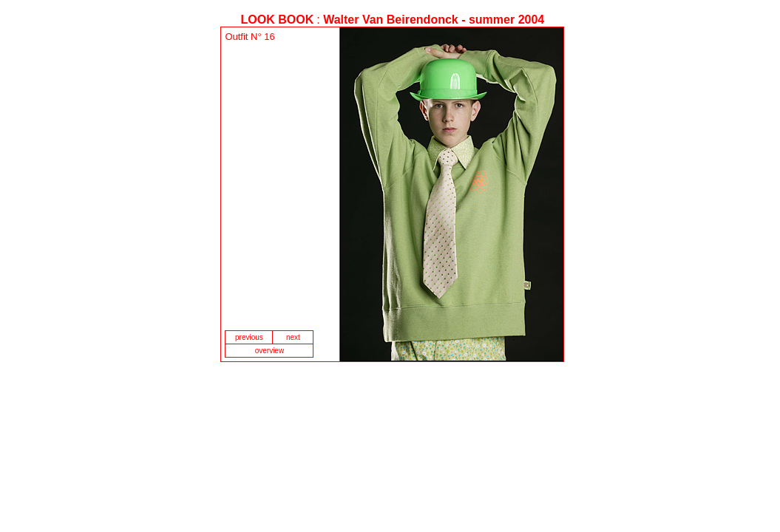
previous (249, 337)
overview (269, 351)
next (293, 337)
